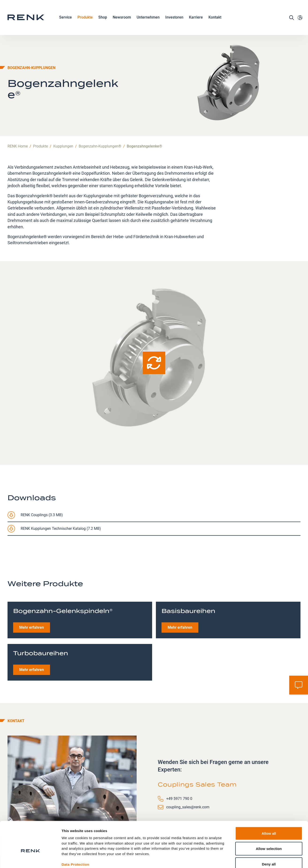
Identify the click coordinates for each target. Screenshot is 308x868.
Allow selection (269, 822)
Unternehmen (148, 18)
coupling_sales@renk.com (188, 772)
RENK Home (18, 111)
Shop (103, 18)
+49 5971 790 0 (179, 764)
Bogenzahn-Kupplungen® (100, 111)
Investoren (174, 18)
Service (65, 18)
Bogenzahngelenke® (144, 111)
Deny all (269, 837)
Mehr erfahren (32, 592)
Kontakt (215, 18)
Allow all (269, 806)
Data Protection (75, 837)
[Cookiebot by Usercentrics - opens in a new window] (30, 859)
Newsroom (122, 18)
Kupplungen (63, 111)
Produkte (85, 18)
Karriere (196, 18)
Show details (246, 859)
